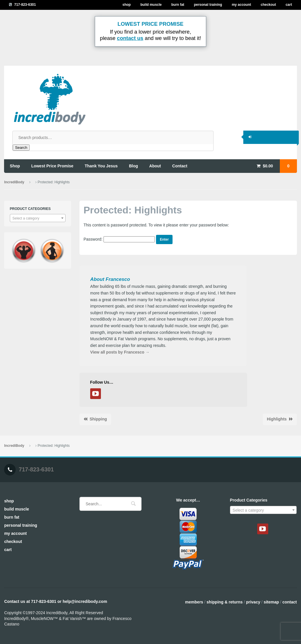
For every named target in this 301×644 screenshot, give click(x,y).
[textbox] (38, 218)
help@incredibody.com (85, 601)
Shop (127, 5)
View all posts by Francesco (120, 352)
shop (15, 166)
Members (194, 602)
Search (21, 148)
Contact (290, 602)
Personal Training (208, 5)
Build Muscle (151, 5)
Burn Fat (178, 5)
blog (134, 166)
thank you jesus (101, 166)
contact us (130, 38)
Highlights (277, 419)
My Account (241, 5)
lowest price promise (52, 166)
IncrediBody (14, 182)
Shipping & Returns (224, 602)
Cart (289, 5)
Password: (119, 239)
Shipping (98, 419)
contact (180, 166)
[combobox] (38, 218)
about (155, 166)
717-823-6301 (25, 5)
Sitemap (271, 602)
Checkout (268, 5)
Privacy (253, 602)
